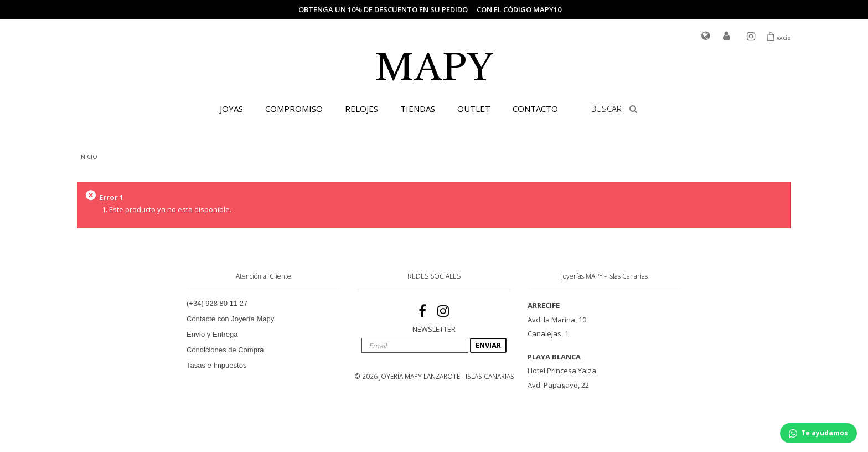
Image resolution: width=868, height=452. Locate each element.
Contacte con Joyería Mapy (230, 319)
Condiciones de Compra (225, 350)
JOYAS (231, 109)
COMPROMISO (294, 109)
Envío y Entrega (212, 334)
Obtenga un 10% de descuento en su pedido (383, 9)
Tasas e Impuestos (216, 365)
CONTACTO (535, 109)
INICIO (88, 157)
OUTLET (474, 109)
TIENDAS (418, 109)
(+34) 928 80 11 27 (217, 303)
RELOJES (361, 109)
